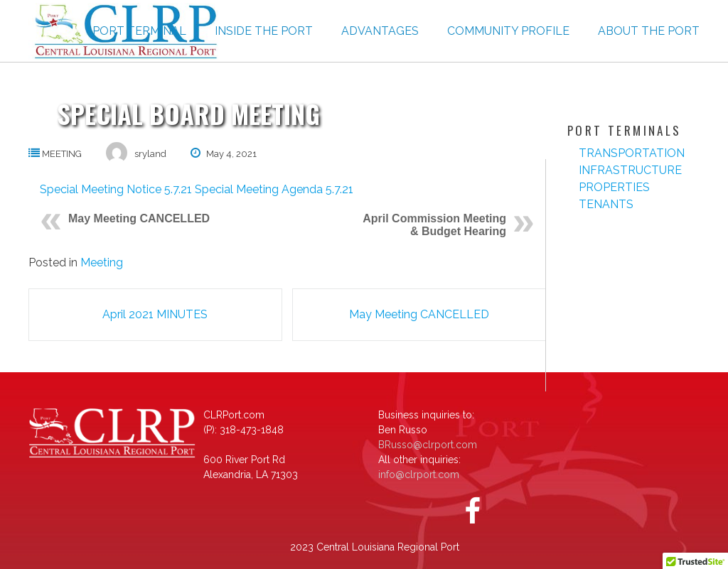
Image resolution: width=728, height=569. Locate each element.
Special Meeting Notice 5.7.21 (116, 189)
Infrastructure (630, 170)
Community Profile (508, 31)
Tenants (606, 204)
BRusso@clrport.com (428, 445)
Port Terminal (139, 31)
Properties (614, 187)
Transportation (632, 153)
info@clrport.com (419, 475)
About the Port (649, 31)
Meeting (62, 154)
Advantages (380, 31)
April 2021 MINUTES (155, 314)
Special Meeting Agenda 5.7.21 (274, 189)
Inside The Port (264, 31)
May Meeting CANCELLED (139, 218)
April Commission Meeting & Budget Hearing (434, 225)
